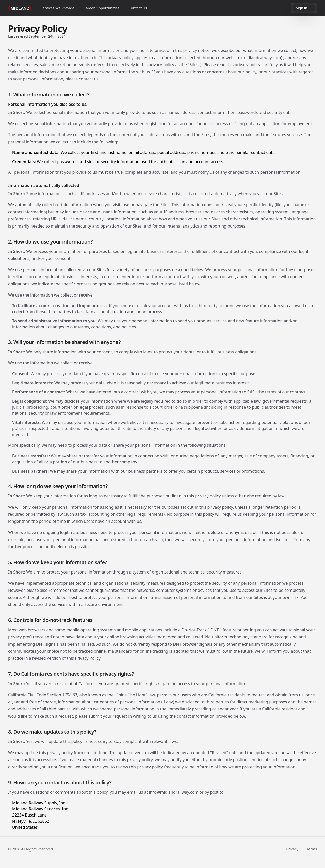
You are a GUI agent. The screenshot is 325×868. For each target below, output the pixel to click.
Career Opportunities (102, 8)
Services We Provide (58, 8)
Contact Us (138, 8)
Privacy (292, 849)
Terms (312, 849)
